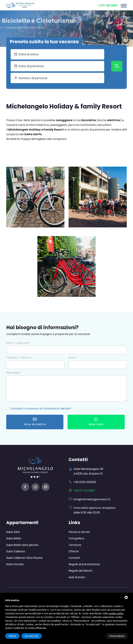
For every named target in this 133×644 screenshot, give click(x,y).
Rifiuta (98, 636)
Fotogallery (76, 538)
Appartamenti (23, 523)
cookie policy (116, 613)
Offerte (74, 551)
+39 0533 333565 (85, 482)
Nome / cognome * (18, 343)
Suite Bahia (14, 538)
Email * (73, 358)
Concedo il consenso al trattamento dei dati (40, 409)
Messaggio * (14, 373)
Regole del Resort (81, 571)
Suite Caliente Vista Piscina (24, 558)
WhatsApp (96, 422)
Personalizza (16, 636)
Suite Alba (13, 532)
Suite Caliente (16, 551)
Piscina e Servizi (79, 532)
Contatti (74, 558)
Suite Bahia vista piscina (22, 545)
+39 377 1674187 (84, 491)
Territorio (75, 545)
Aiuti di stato (77, 577)
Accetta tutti (118, 636)
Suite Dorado (15, 564)
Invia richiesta (35, 422)
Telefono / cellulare (19, 358)
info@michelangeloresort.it (92, 499)
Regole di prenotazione (84, 564)
